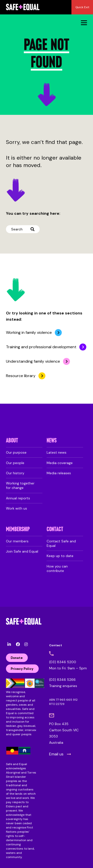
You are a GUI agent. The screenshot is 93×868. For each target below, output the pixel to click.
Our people (15, 463)
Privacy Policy (22, 669)
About (12, 441)
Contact (55, 530)
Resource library (21, 376)
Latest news (57, 452)
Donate (17, 658)
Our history (15, 473)
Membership (18, 530)
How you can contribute (57, 568)
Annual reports (18, 498)
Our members (17, 541)
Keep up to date (60, 556)
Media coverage (60, 463)
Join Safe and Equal (22, 551)
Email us (56, 754)
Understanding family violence (33, 361)
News (52, 441)
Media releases (59, 473)
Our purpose (16, 452)
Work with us (16, 508)
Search (23, 229)
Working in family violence (29, 332)
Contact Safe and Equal (61, 543)
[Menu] (84, 22)
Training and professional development (41, 347)
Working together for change (20, 485)
